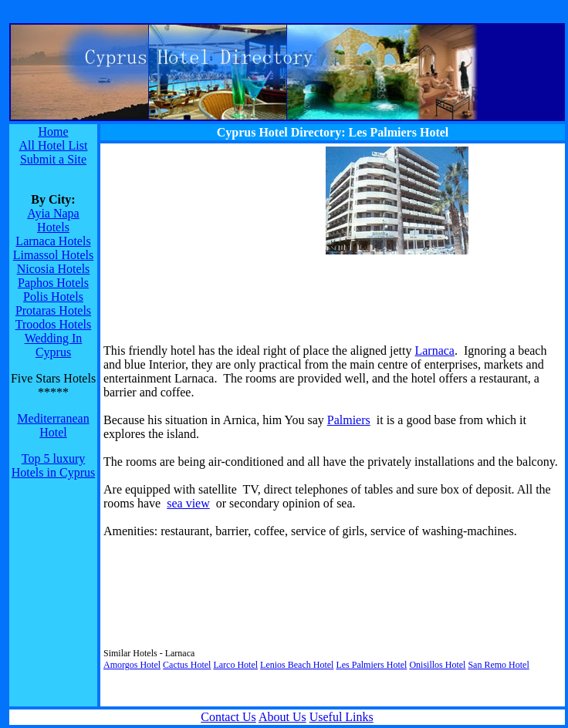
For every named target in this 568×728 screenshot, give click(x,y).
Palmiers (349, 420)
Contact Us (228, 717)
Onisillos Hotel (437, 665)
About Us (282, 717)
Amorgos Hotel (132, 665)
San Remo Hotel (498, 665)
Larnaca (434, 351)
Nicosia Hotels (54, 269)
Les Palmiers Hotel (371, 665)
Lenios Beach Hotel (297, 665)
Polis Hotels (53, 297)
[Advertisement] (200, 243)
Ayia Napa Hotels (53, 220)
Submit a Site (53, 159)
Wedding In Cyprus (54, 345)
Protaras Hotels (53, 310)
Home (53, 131)
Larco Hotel (235, 665)
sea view (188, 503)
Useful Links (341, 717)
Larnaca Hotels (53, 241)
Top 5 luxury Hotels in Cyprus (53, 465)
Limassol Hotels (53, 255)
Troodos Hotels (54, 324)
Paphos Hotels (53, 283)
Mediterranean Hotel (53, 425)
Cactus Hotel (187, 665)
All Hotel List (54, 145)
